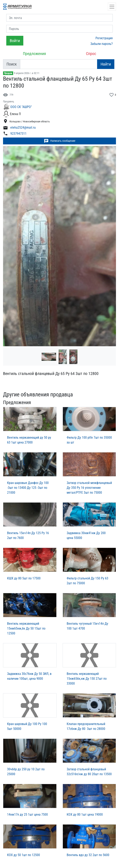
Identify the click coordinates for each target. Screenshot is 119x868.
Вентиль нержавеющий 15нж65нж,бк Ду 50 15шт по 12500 (26, 628)
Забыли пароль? (102, 44)
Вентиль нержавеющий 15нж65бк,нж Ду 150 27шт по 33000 (87, 679)
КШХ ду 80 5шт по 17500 (24, 578)
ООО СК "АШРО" (21, 107)
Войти (15, 41)
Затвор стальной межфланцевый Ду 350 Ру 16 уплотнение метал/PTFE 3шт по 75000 (89, 488)
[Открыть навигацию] (112, 7)
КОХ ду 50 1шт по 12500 (24, 855)
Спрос (91, 54)
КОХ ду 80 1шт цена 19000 (85, 815)
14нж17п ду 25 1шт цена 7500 (27, 815)
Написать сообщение (60, 141)
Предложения (34, 54)
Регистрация (104, 38)
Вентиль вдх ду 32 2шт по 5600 (88, 855)
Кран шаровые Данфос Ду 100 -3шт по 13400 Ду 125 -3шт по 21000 (28, 488)
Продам (8, 73)
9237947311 (18, 134)
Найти (106, 64)
